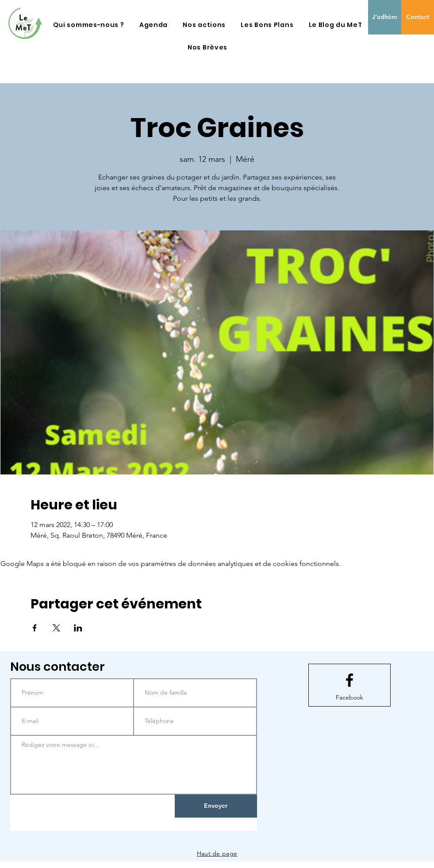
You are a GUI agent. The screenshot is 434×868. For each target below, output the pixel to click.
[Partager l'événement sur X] (56, 628)
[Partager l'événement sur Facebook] (35, 628)
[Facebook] (350, 698)
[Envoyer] (216, 806)
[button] (89, 25)
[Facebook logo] (350, 680)
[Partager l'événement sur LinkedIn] (78, 628)
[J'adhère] (385, 17)
